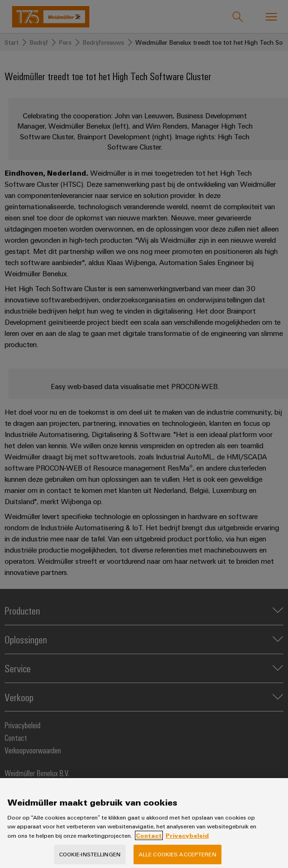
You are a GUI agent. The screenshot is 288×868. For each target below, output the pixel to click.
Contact (149, 842)
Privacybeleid (187, 842)
